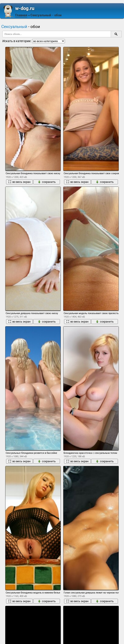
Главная (21, 15)
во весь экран (19, 182)
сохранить (47, 182)
